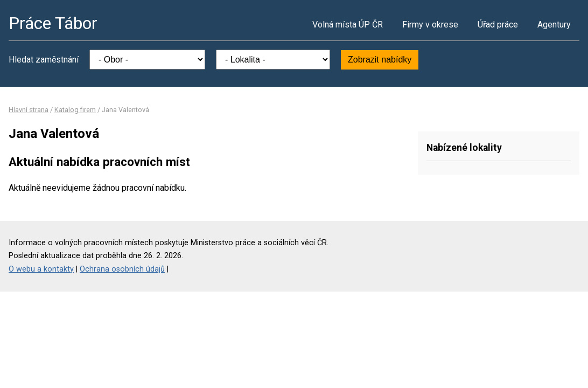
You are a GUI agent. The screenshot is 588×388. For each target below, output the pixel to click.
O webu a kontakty (41, 269)
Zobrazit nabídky (380, 60)
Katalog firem (75, 110)
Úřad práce (498, 25)
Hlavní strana (29, 110)
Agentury (554, 25)
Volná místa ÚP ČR (348, 25)
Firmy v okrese (430, 25)
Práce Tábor (53, 23)
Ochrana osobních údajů (122, 269)
